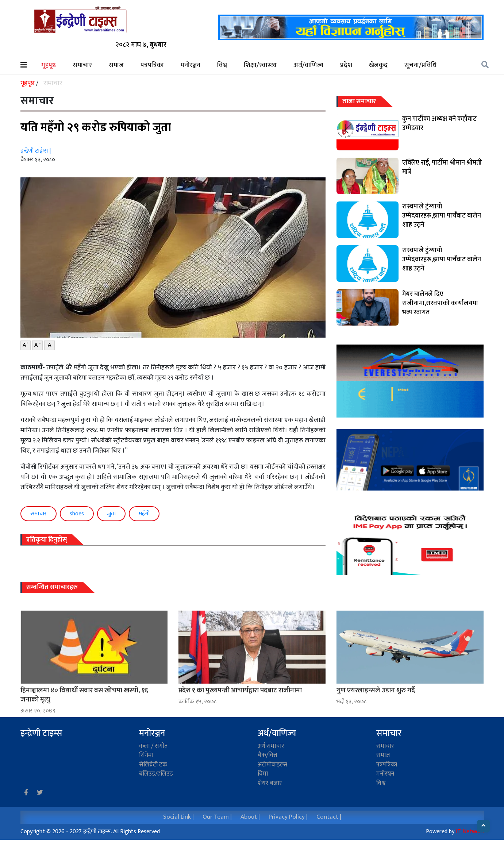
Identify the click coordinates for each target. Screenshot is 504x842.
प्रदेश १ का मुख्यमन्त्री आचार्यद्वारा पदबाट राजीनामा (240, 690)
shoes (77, 514)
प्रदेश (346, 66)
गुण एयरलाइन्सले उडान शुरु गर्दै (376, 690)
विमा (263, 774)
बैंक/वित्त (268, 755)
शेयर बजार (270, 783)
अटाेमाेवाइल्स (272, 765)
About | (250, 817)
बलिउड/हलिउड (156, 774)
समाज (116, 66)
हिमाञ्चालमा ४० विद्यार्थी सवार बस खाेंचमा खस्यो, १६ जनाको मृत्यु (84, 695)
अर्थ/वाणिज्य (308, 66)
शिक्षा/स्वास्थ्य (260, 66)
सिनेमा (146, 755)
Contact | (329, 817)
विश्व (222, 66)
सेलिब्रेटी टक (153, 765)
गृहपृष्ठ (53, 66)
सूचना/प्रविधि (420, 66)
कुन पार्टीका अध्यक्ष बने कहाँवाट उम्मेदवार (439, 124)
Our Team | (217, 817)
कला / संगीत (153, 746)
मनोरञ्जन (191, 66)
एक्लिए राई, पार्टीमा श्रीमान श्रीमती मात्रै (442, 167)
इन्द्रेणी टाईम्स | (36, 151)
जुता (111, 514)
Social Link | (178, 817)
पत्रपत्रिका (152, 66)
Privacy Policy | (288, 817)
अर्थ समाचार (271, 746)
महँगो (144, 514)
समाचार (82, 66)
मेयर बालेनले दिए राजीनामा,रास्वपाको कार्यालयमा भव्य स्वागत (440, 303)
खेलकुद (378, 66)
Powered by (455, 832)
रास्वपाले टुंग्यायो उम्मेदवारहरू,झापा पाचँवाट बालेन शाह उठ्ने (442, 216)
